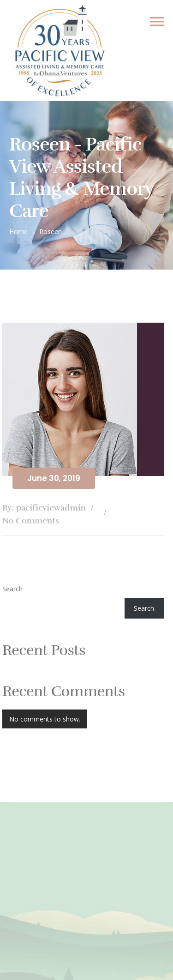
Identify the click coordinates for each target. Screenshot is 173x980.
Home (18, 231)
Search (12, 589)
